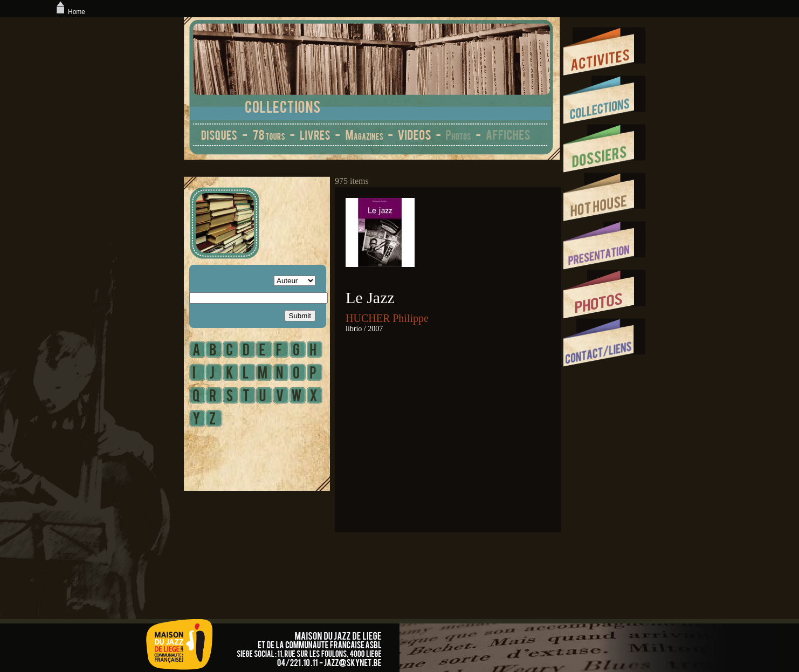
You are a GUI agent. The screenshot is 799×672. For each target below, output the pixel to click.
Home (70, 12)
